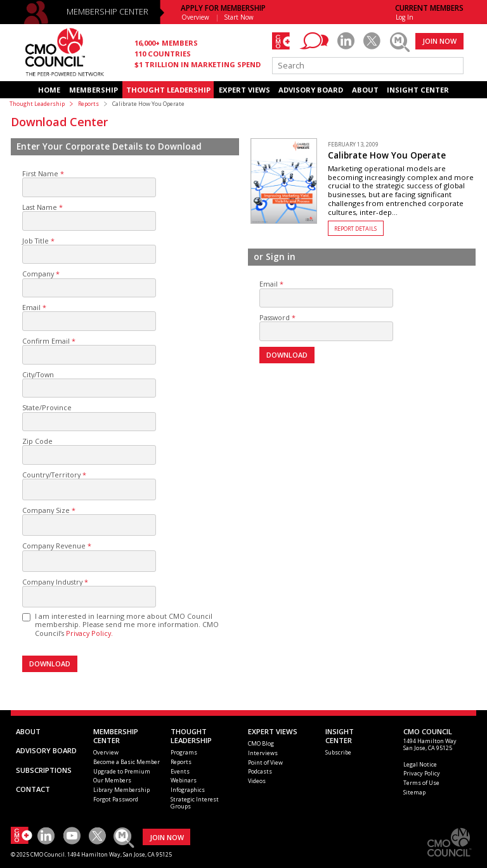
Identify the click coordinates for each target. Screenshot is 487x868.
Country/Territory (51, 475)
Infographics (188, 790)
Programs (184, 752)
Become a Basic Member (127, 762)
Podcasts (260, 771)
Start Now (239, 17)
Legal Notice (420, 764)
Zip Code (37, 441)
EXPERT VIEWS (244, 90)
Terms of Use (421, 783)
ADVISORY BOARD (311, 90)
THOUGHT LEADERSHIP (168, 90)
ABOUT (365, 90)
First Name (40, 173)
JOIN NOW (439, 41)
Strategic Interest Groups (195, 803)
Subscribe (338, 752)
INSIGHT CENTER (418, 90)
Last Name (40, 207)
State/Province (47, 407)
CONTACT (33, 789)
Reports (88, 104)
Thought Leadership (37, 104)
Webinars (184, 780)
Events (180, 771)
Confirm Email (46, 341)
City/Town (38, 374)
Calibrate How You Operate (387, 155)
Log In (405, 17)
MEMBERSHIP (94, 90)
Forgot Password (116, 799)
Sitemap (414, 792)
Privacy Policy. (89, 633)
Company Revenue (54, 546)
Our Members (112, 780)
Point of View (265, 762)
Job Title (36, 241)
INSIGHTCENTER (340, 736)
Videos (257, 781)
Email (31, 307)
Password (275, 317)
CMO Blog (261, 743)
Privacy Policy (422, 773)
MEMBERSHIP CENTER (107, 12)
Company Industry (52, 582)
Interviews (263, 753)
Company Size (46, 510)
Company (38, 274)
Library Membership (121, 790)
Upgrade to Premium (122, 771)
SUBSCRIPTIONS (44, 770)
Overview (195, 17)
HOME (49, 90)
